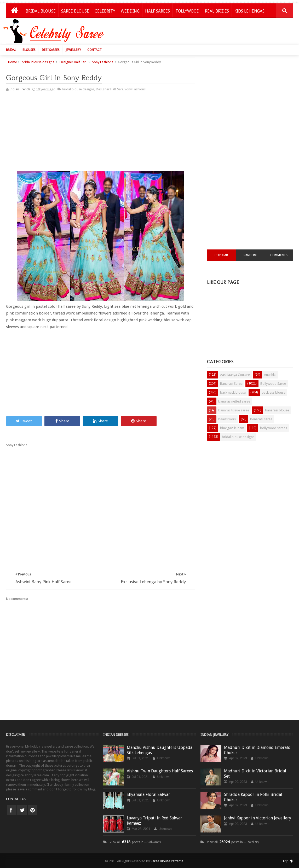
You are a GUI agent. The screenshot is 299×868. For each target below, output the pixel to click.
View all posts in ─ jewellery (233, 842)
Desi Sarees (51, 50)
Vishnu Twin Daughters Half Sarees (160, 771)
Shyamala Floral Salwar (148, 794)
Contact (94, 50)
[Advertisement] (200, 33)
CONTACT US (16, 799)
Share (62, 421)
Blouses (29, 50)
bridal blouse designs (38, 62)
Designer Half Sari (73, 62)
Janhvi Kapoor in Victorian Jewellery (258, 818)
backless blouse (274, 392)
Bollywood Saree (273, 384)
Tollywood (187, 11)
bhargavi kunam (232, 428)
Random (250, 255)
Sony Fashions (103, 62)
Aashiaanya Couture (235, 375)
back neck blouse (233, 392)
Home (13, 62)
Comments (279, 255)
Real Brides (217, 11)
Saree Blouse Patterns (167, 861)
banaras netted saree (234, 401)
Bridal (11, 50)
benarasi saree (261, 419)
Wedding (130, 11)
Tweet (24, 421)
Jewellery (73, 50)
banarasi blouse (277, 410)
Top (288, 861)
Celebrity (105, 11)
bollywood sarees (274, 428)
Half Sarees (157, 11)
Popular (221, 255)
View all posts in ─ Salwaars (135, 842)
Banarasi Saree (231, 384)
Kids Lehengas (249, 11)
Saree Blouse (75, 11)
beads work (227, 419)
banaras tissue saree (234, 410)
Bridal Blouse (41, 11)
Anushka (270, 375)
